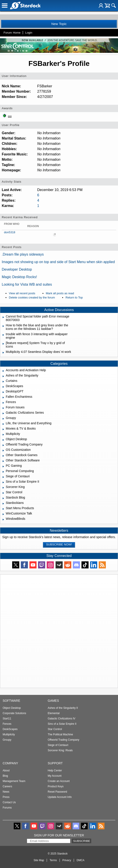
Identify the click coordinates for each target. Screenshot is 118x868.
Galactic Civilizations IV (62, 719)
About (6, 770)
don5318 (10, 232)
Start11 (7, 719)
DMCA (80, 860)
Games (53, 701)
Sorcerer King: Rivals (60, 750)
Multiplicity (9, 734)
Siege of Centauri (58, 745)
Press (6, 797)
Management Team (14, 781)
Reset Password (57, 792)
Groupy (7, 740)
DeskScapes (10, 729)
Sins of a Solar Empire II (62, 724)
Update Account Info (60, 797)
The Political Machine (60, 734)
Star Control (55, 729)
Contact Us (9, 802)
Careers (7, 786)
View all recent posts (22, 293)
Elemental (54, 713)
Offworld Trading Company (64, 740)
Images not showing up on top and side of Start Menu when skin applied (58, 262)
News (6, 792)
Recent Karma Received (20, 217)
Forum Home (12, 33)
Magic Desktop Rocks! (19, 277)
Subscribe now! (59, 544)
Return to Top (74, 297)
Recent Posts (12, 247)
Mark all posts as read (60, 293)
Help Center (55, 770)
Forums (7, 808)
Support (55, 763)
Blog (5, 776)
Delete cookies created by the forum (32, 297)
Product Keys (56, 786)
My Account (55, 776)
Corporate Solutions (14, 713)
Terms (53, 860)
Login (29, 33)
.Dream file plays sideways (23, 254)
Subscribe (82, 841)
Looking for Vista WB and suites (27, 284)
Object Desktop (12, 708)
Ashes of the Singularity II (63, 708)
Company (10, 763)
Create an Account (59, 781)
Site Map (39, 860)
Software (11, 701)
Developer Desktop (17, 269)
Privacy (67, 860)
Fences (7, 724)
